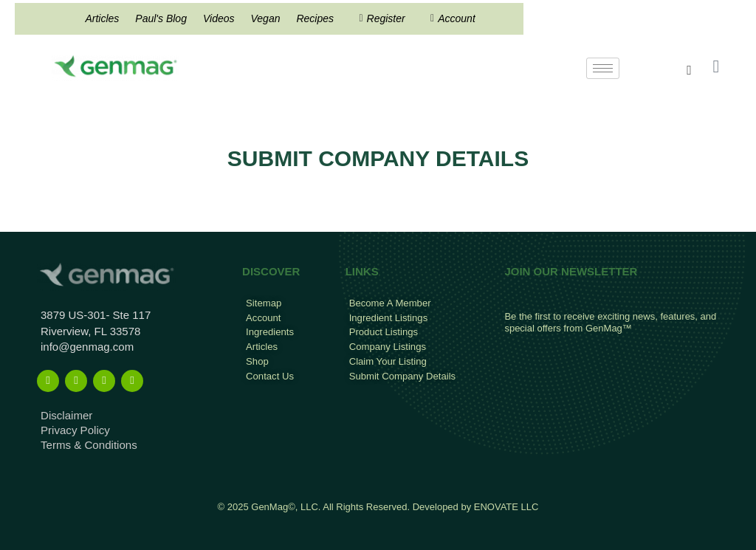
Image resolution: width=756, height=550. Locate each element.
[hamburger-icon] (603, 68)
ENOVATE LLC (506, 507)
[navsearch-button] (690, 70)
